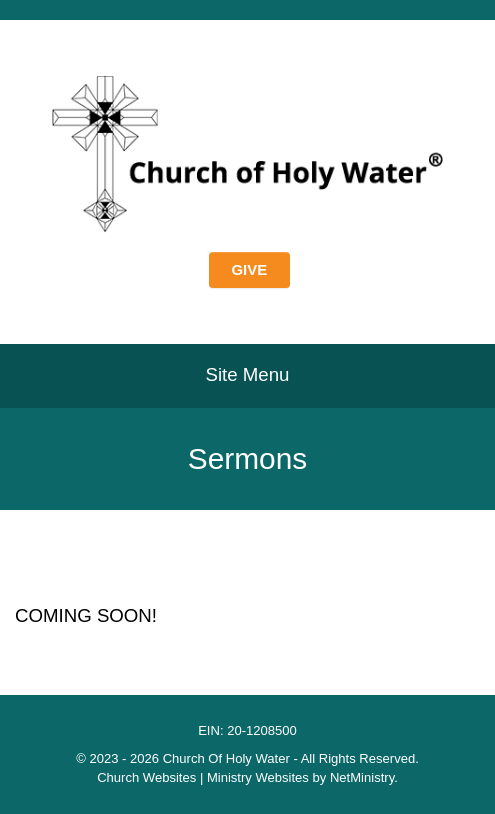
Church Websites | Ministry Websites (204, 777)
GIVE (250, 269)
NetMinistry (362, 777)
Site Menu (248, 374)
